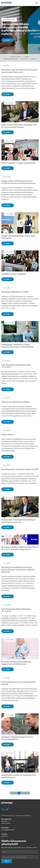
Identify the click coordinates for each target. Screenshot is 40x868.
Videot (34, 59)
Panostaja (6, 3)
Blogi (27, 57)
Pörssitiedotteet (11, 59)
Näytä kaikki (16, 57)
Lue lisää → (8, 40)
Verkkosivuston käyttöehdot (23, 815)
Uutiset (24, 59)
